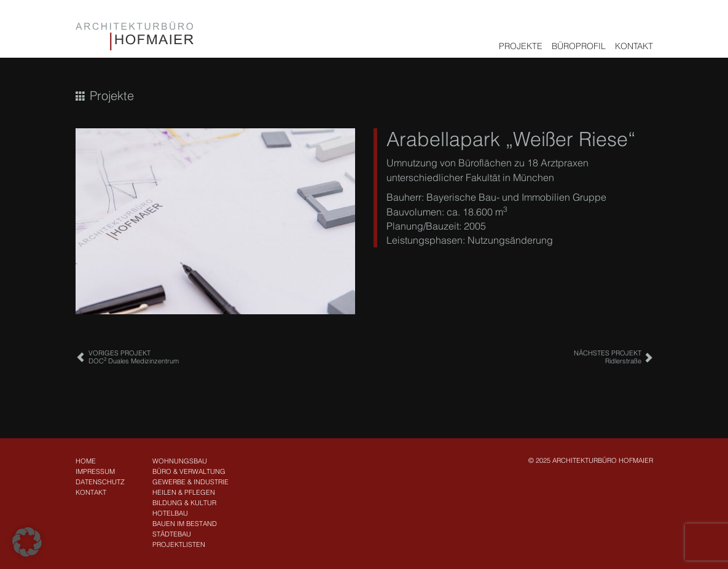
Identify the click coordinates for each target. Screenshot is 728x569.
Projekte (521, 46)
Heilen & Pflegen (184, 492)
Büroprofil (579, 46)
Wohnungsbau (180, 461)
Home (86, 461)
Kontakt (634, 46)
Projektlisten (179, 544)
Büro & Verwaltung (189, 471)
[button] (27, 542)
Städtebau (172, 534)
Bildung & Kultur (184, 503)
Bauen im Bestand (185, 524)
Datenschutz (100, 482)
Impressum (95, 471)
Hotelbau (170, 513)
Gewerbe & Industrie (190, 482)
